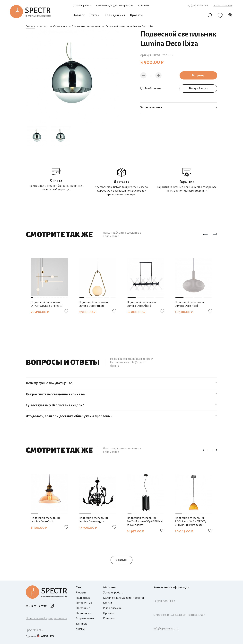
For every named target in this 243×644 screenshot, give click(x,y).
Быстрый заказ (198, 88)
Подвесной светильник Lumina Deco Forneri (94, 304)
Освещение (60, 26)
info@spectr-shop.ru (166, 629)
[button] (205, 235)
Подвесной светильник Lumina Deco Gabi (46, 520)
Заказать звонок (223, 6)
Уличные (82, 624)
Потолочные (84, 603)
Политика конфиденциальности (47, 618)
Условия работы (82, 6)
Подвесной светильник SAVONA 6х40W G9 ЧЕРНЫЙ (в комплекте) (145, 522)
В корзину (198, 75)
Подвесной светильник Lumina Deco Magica (94, 520)
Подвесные (83, 598)
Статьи (95, 15)
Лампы (80, 629)
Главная (30, 26)
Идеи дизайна (115, 15)
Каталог (79, 15)
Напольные (83, 613)
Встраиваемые (85, 618)
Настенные (83, 608)
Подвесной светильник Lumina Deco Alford (142, 304)
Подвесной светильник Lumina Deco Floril (190, 304)
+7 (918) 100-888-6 (198, 6)
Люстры (81, 593)
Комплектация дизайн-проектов (115, 6)
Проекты (136, 15)
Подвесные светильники (86, 26)
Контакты (143, 6)
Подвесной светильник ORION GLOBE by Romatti (47, 304)
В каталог (121, 560)
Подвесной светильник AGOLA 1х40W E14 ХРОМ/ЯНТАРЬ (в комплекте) (191, 522)
